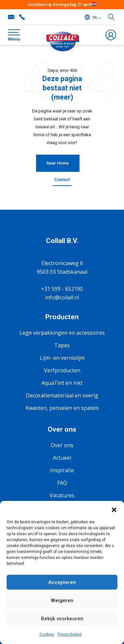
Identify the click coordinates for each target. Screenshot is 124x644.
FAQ (62, 483)
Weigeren (62, 600)
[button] (114, 509)
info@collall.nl (11, 17)
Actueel (62, 458)
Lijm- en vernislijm (62, 358)
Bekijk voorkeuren (62, 619)
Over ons (62, 445)
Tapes (62, 345)
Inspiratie (62, 470)
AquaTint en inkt (62, 383)
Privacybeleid (70, 634)
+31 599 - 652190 (22, 17)
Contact (62, 180)
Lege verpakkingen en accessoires (62, 333)
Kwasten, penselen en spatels (62, 408)
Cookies (47, 634)
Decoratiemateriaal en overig (62, 395)
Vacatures (62, 495)
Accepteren (62, 582)
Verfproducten (62, 370)
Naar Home (58, 163)
